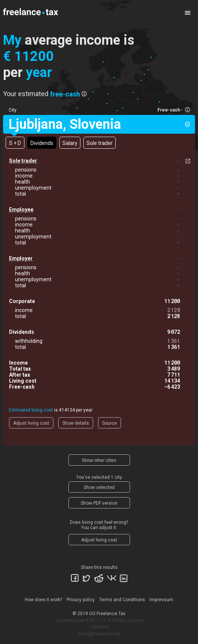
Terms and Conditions (122, 600)
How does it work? (43, 600)
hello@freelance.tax (99, 634)
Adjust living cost (31, 423)
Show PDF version (99, 503)
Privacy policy (81, 600)
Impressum (161, 600)
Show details (76, 423)
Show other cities (99, 460)
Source (110, 423)
